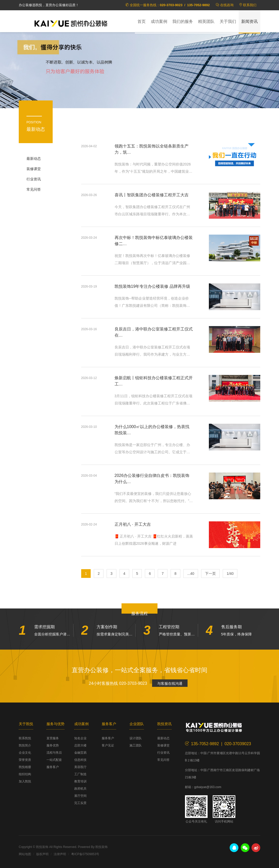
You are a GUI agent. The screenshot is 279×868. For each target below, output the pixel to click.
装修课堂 (34, 169)
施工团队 (136, 745)
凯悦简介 (25, 745)
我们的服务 (183, 21)
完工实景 (80, 803)
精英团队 (206, 21)
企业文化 (25, 753)
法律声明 (60, 854)
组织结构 (25, 774)
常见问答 (34, 189)
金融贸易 (80, 753)
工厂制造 (80, 774)
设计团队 (136, 738)
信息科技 (80, 760)
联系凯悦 (25, 738)
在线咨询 (227, 5)
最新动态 (34, 159)
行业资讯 (34, 179)
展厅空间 (80, 796)
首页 (142, 21)
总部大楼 (80, 745)
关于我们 (228, 21)
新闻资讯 (249, 21)
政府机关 (80, 789)
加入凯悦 (25, 781)
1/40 (230, 574)
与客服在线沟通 (170, 684)
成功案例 (159, 21)
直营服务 (53, 738)
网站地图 (25, 854)
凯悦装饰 (73, 23)
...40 (191, 574)
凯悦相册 (25, 767)
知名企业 (80, 738)
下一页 (210, 574)
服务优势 (53, 745)
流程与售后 (54, 753)
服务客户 (53, 767)
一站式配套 (54, 760)
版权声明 (42, 854)
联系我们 (250, 5)
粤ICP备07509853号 (85, 854)
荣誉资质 (25, 760)
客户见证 (108, 745)
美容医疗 (80, 767)
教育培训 (80, 781)
